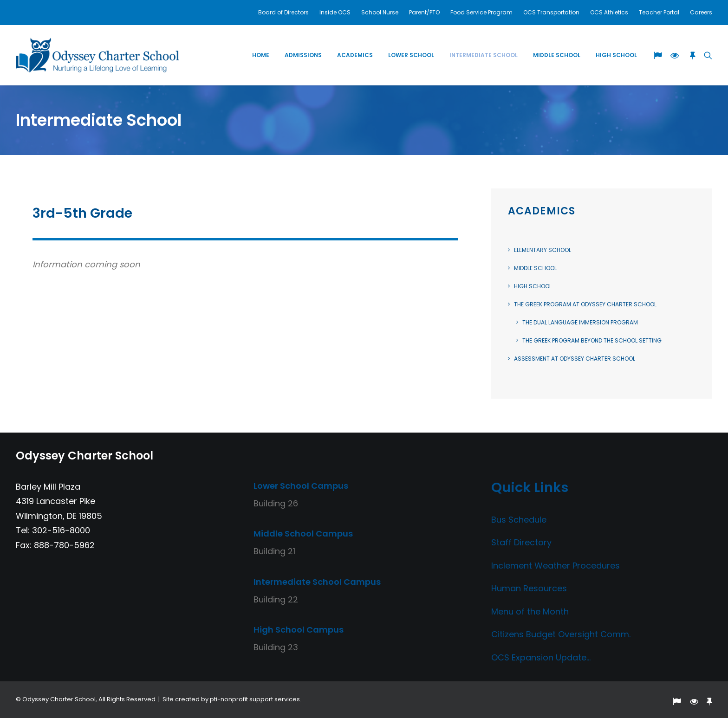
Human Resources (529, 588)
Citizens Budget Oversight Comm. (561, 634)
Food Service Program (481, 12)
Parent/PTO (424, 12)
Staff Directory (521, 542)
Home (261, 55)
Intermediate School (484, 55)
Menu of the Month (530, 611)
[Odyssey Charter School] (97, 55)
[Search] (706, 55)
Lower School (411, 55)
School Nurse (380, 12)
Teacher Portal (659, 12)
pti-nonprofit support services (255, 699)
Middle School (557, 55)
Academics (355, 55)
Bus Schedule (519, 520)
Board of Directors (283, 12)
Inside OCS (335, 12)
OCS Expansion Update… (541, 657)
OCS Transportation (551, 12)
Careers (701, 12)
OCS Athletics (609, 12)
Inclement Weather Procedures (556, 566)
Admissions (303, 55)
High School (616, 55)
